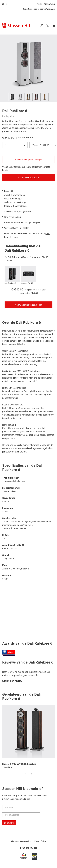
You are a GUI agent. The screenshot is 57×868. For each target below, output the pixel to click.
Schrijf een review (12, 681)
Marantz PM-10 (27, 283)
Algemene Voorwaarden (21, 841)
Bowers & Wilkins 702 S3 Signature (19, 764)
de (7, 4)
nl (3, 4)
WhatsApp (51, 9)
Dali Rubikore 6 (10, 283)
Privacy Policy (40, 841)
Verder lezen (20, 131)
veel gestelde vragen (46, 4)
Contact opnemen (30, 9)
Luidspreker (8, 116)
